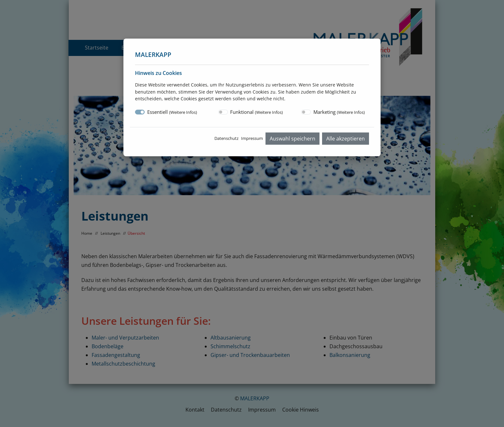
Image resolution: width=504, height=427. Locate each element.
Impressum (252, 138)
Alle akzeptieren (346, 139)
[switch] (223, 112)
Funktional (256, 112)
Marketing (339, 112)
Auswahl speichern (292, 139)
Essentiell (172, 112)
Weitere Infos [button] (183, 112)
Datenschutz (226, 138)
